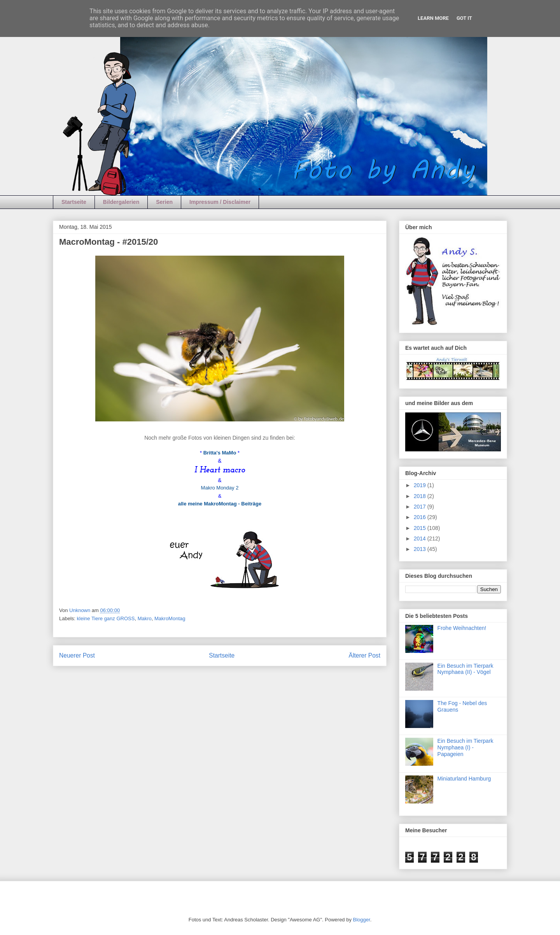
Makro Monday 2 (220, 488)
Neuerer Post (77, 655)
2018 (421, 496)
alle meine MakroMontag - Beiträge (220, 504)
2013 (421, 549)
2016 (421, 517)
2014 (421, 539)
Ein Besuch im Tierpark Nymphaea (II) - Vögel (465, 669)
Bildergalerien (121, 202)
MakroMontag (170, 618)
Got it (464, 18)
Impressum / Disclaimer (220, 202)
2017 (421, 507)
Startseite (74, 202)
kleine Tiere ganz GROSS (106, 618)
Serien (164, 202)
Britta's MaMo (220, 453)
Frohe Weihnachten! (462, 628)
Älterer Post (365, 655)
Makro (145, 618)
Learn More (433, 18)
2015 (421, 528)
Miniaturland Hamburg (464, 779)
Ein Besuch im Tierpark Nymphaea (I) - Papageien (465, 747)
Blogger (362, 920)
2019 (421, 485)
